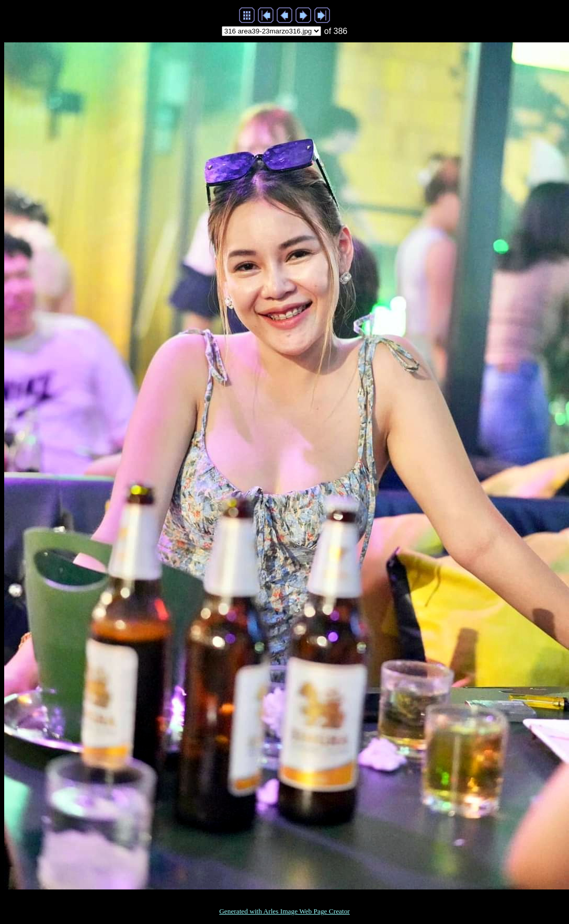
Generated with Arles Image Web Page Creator (284, 911)
